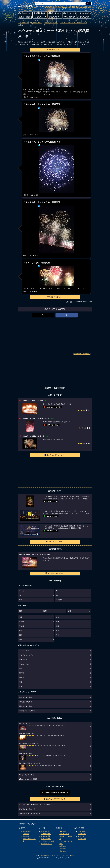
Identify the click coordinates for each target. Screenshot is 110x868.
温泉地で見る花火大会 (27, 711)
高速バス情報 (46, 839)
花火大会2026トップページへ (30, 814)
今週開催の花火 (40, 13)
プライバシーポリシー (66, 855)
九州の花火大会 (37, 23)
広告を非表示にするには (82, 354)
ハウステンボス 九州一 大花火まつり (74, 23)
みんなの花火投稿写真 (28, 779)
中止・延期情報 (25, 17)
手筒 (21, 669)
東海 (73, 7)
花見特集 (63, 831)
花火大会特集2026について (54, 799)
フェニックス (24, 664)
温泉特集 (63, 851)
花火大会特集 (64, 834)
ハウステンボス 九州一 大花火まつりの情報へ (36, 805)
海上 (21, 682)
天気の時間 (82, 834)
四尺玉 (22, 677)
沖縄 (89, 7)
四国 (81, 7)
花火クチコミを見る (28, 775)
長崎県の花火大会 (51, 23)
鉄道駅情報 (45, 831)
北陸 (69, 7)
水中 (21, 686)
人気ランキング (70, 13)
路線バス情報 (46, 836)
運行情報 (26, 836)
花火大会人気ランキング (54, 455)
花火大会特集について (84, 17)
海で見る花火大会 (26, 697)
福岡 (69, 611)
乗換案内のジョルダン (49, 855)
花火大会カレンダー (55, 13)
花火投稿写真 (70, 17)
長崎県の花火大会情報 (27, 809)
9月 (57, 595)
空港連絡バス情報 (48, 841)
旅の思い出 (82, 839)
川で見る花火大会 (26, 706)
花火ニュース (40, 17)
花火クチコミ (55, 17)
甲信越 (65, 7)
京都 (45, 611)
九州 (85, 7)
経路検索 (26, 834)
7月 (57, 591)
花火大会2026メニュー (25, 13)
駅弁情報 (81, 836)
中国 (77, 7)
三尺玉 (22, 673)
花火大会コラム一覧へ (54, 573)
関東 (46, 7)
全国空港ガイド (47, 844)
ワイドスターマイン (26, 655)
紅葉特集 (63, 846)
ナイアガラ (23, 660)
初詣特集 (63, 849)
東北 (60, 7)
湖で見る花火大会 (26, 702)
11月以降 (59, 600)
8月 (20, 595)
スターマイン (24, 651)
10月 (21, 600)
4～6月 (22, 591)
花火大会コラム (84, 13)
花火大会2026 (25, 6)
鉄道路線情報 (46, 834)
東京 (21, 611)
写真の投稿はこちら (54, 50)
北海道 (55, 7)
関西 (50, 7)
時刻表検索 (27, 831)
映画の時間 (82, 831)
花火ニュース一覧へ (54, 542)
